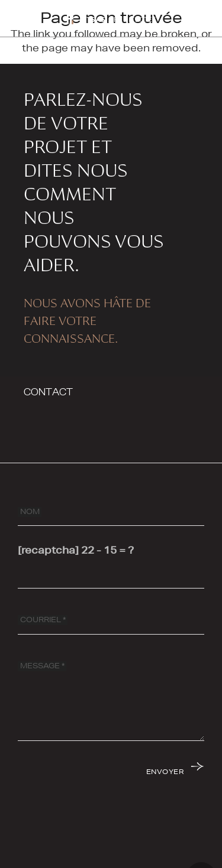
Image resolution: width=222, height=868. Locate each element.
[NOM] (111, 512)
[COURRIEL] (111, 620)
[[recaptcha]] (111, 574)
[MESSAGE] (111, 697)
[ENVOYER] (174, 771)
